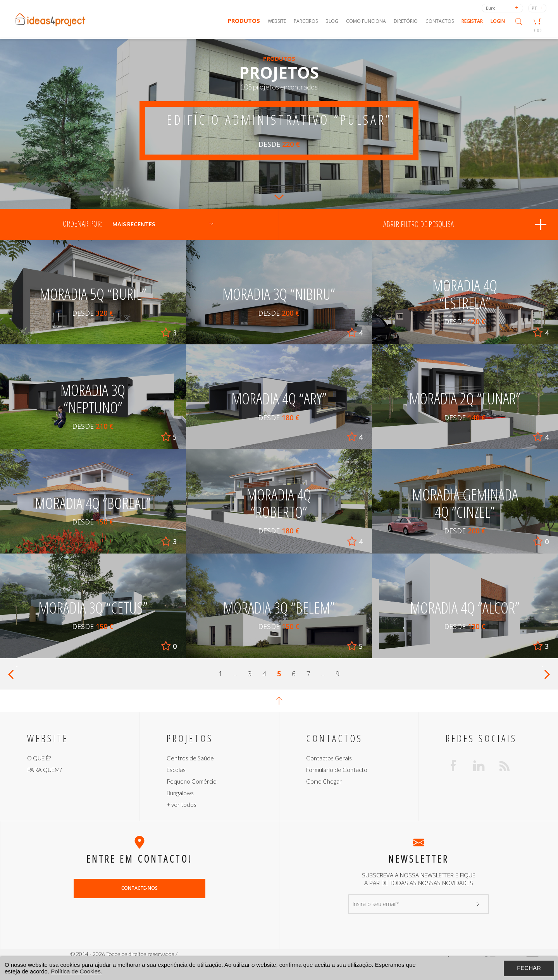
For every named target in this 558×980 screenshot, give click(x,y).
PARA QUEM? (44, 770)
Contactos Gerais (329, 758)
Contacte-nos (139, 888)
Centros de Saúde (190, 758)
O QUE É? (39, 758)
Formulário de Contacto (337, 770)
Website (277, 21)
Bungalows (180, 793)
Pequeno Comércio (192, 781)
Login (498, 21)
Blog (332, 21)
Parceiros (306, 21)
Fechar (529, 968)
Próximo (547, 674)
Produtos (244, 21)
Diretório (406, 21)
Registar (472, 21)
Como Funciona (366, 21)
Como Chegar (324, 781)
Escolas (176, 770)
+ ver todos (182, 805)
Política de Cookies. (77, 971)
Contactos (440, 21)
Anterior (11, 674)
